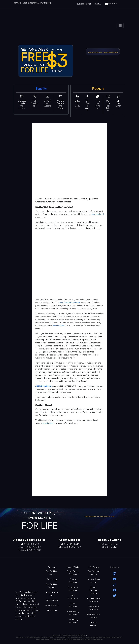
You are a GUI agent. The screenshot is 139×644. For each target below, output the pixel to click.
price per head (97, 214)
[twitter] (115, 595)
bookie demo (59, 326)
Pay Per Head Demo (52, 573)
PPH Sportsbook (73, 597)
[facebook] (115, 590)
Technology (52, 579)
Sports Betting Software (73, 573)
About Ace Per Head (52, 594)
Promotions (52, 610)
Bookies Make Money (94, 581)
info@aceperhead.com (110, 544)
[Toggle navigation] (120, 26)
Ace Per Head (56, 635)
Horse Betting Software (73, 613)
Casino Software (73, 605)
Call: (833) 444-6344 (69, 544)
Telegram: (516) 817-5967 (29, 547)
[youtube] (115, 579)
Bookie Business (94, 624)
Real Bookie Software (94, 608)
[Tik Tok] (115, 584)
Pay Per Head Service (94, 573)
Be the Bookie (52, 600)
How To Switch (52, 605)
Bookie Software (73, 581)
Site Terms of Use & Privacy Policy (77, 635)
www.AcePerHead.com (70, 303)
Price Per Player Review (94, 616)
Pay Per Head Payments (52, 586)
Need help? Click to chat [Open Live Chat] (96, 52)
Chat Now (98, 4)
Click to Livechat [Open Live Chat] (110, 547)
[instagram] (115, 574)
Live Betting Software (73, 621)
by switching (48, 423)
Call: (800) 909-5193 (84, 4)
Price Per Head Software (94, 600)
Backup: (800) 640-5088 (111, 52)
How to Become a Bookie (94, 590)
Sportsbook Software (73, 589)
